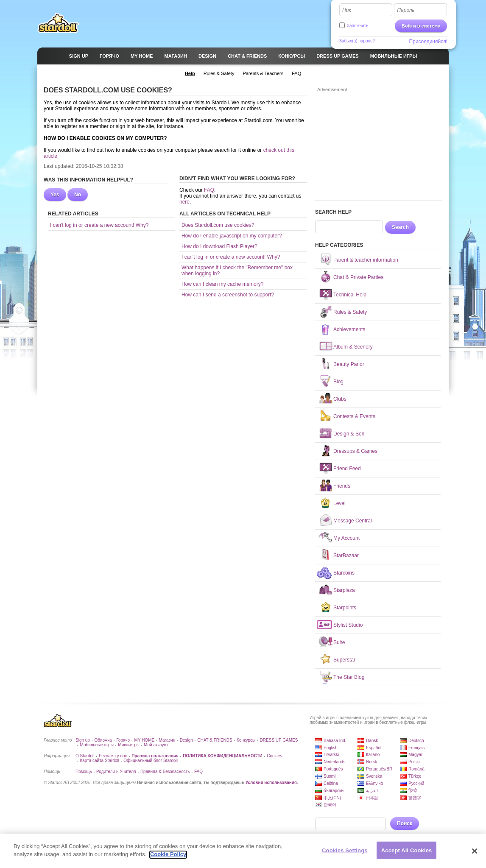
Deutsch (416, 741)
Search (400, 227)
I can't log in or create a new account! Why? (99, 225)
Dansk (372, 741)
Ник (347, 10)
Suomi (330, 776)
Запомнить (358, 26)
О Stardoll (85, 756)
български (334, 791)
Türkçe (415, 776)
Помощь (84, 772)
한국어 (330, 805)
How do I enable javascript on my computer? (232, 236)
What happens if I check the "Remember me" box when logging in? (237, 271)
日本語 (372, 798)
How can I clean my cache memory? (222, 284)
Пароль (406, 10)
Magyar (415, 755)
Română (416, 769)
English (331, 748)
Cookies (274, 756)
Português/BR (379, 769)
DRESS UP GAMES (279, 740)
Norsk (371, 762)
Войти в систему (421, 26)
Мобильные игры (96, 745)
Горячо (123, 740)
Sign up (83, 740)
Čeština (331, 783)
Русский (416, 783)
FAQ (209, 190)
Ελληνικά (374, 783)
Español (374, 748)
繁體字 (415, 798)
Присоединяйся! (428, 42)
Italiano (373, 755)
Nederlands (334, 762)
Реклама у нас (113, 756)
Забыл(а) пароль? (357, 41)
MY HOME (145, 740)
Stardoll (58, 23)
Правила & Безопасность (165, 772)
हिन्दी (413, 791)
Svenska (374, 776)
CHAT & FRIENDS (215, 740)
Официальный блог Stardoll (151, 761)
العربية (372, 791)
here (184, 202)
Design (186, 740)
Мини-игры (128, 745)
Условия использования (271, 783)
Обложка (103, 740)
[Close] (475, 854)
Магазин (167, 740)
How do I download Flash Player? (219, 246)
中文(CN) (332, 798)
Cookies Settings (345, 854)
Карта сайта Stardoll (99, 761)
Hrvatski (331, 755)
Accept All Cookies (407, 854)
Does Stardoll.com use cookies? (218, 225)
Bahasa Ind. (335, 741)
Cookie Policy (168, 858)
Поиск (405, 823)
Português (333, 769)
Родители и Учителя (116, 772)
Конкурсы (246, 740)
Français (416, 748)
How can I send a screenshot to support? (228, 295)
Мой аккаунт (156, 745)
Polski (414, 762)
